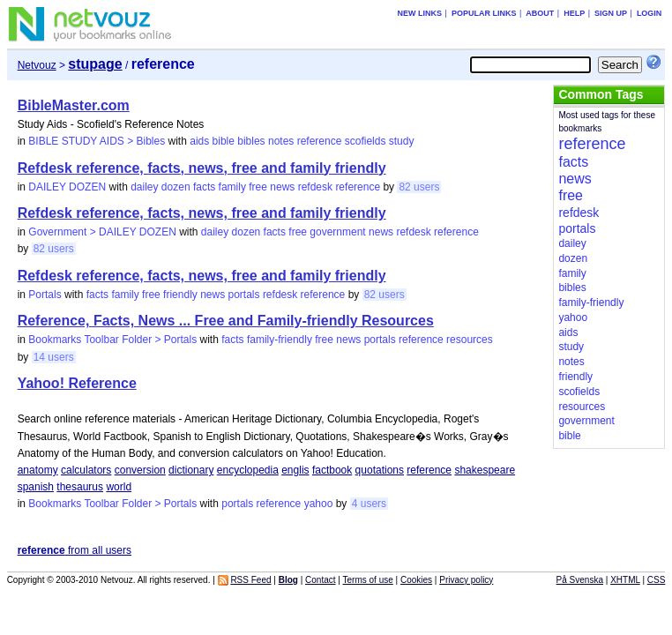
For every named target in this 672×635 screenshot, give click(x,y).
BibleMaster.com (74, 105)
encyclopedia (248, 470)
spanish (36, 487)
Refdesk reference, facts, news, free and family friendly (202, 168)
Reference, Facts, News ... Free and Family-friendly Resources (226, 321)
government (337, 232)
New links (420, 13)
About (540, 13)
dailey (144, 187)
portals (244, 295)
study (402, 141)
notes (281, 141)
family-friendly (280, 340)
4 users (369, 504)
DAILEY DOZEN (67, 187)
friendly (180, 295)
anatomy (38, 470)
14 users (54, 357)
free (258, 187)
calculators (86, 470)
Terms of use (368, 580)
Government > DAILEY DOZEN (102, 232)
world (119, 487)
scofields (366, 141)
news (282, 187)
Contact (320, 580)
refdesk (315, 187)
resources (470, 340)
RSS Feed (250, 580)
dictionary (191, 470)
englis (295, 470)
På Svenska (580, 580)
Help (574, 13)
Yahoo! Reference (77, 383)
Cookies (416, 580)
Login (650, 13)
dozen (176, 187)
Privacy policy (466, 580)
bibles (251, 141)
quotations (380, 470)
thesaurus (80, 487)
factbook (332, 470)
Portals (45, 295)
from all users (75, 550)
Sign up (611, 13)
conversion (140, 470)
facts (204, 187)
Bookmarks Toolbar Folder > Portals (112, 340)
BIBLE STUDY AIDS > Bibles (97, 141)
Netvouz (37, 65)
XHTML (625, 580)
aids (199, 141)
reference (320, 141)
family (232, 187)
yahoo (319, 504)
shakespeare (485, 470)
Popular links (484, 13)
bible (224, 141)
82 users (419, 187)
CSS (657, 580)
